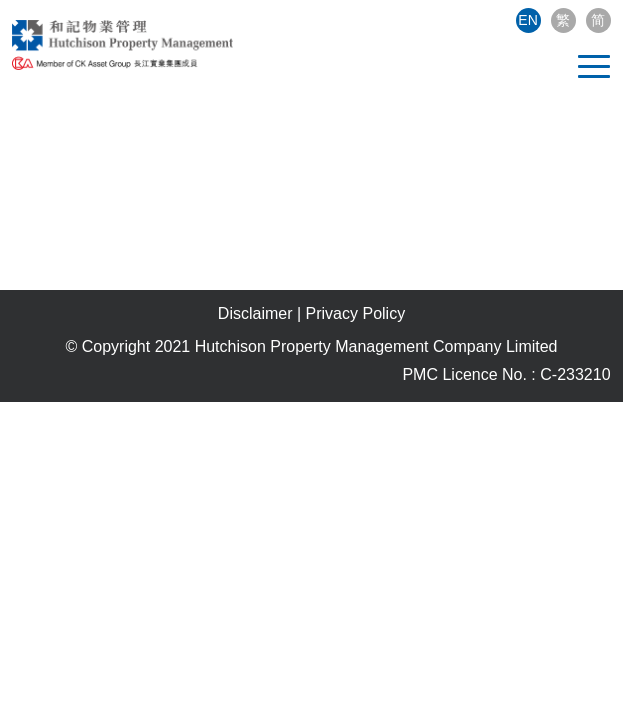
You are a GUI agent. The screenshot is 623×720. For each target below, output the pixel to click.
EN (527, 20)
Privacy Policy (356, 313)
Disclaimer (255, 313)
